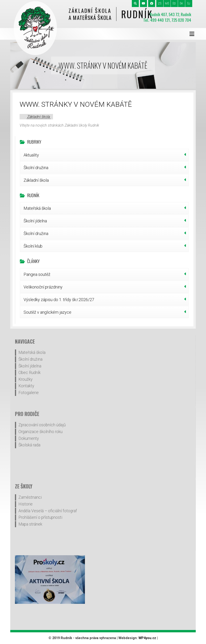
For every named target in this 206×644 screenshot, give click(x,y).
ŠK (181, 4)
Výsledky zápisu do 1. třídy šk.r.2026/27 (59, 300)
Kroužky (25, 379)
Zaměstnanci (30, 497)
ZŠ (160, 4)
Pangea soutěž (37, 274)
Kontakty (26, 386)
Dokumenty (29, 438)
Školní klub (33, 246)
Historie (26, 504)
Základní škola (39, 117)
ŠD (174, 4)
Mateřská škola (37, 208)
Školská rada (29, 445)
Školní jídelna (35, 221)
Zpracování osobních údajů (42, 425)
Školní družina (36, 168)
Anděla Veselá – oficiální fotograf (48, 511)
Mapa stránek (30, 524)
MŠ (167, 4)
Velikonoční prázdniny (43, 287)
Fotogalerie (29, 393)
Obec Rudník (30, 373)
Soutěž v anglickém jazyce (47, 312)
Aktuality (31, 155)
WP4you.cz (147, 638)
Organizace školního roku (40, 432)
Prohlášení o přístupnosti (40, 517)
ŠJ (189, 4)
